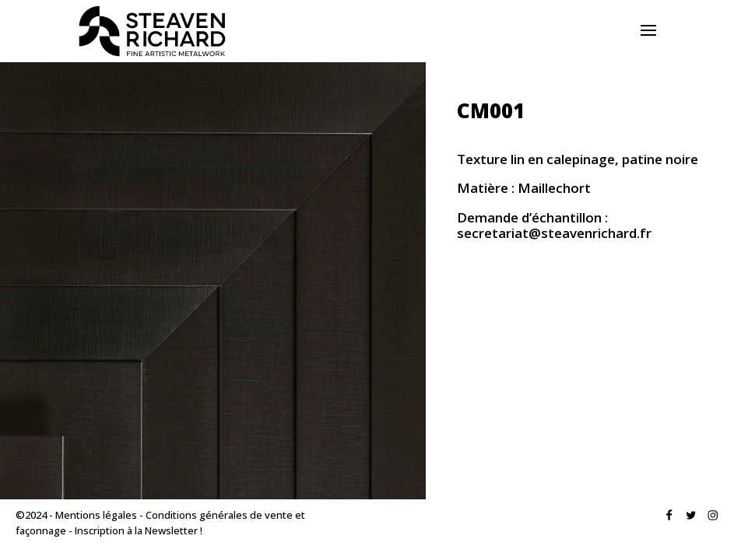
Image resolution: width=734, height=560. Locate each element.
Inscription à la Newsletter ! (139, 530)
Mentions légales (96, 515)
